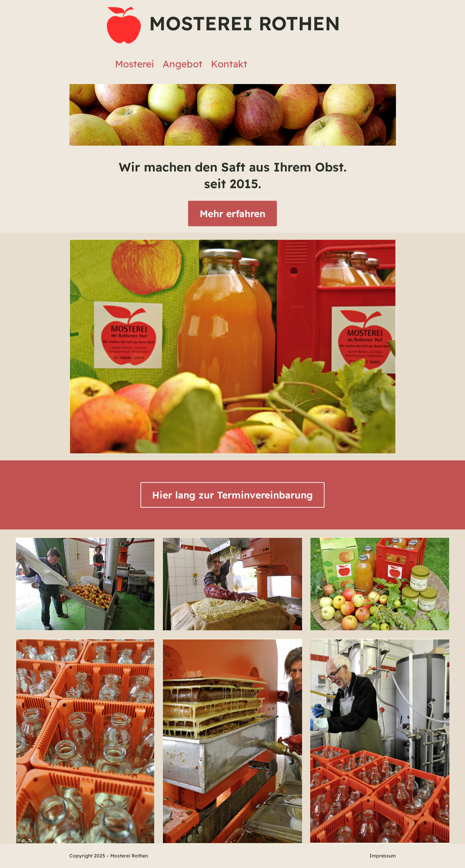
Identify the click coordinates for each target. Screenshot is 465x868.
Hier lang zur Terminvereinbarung (232, 495)
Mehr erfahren (232, 214)
